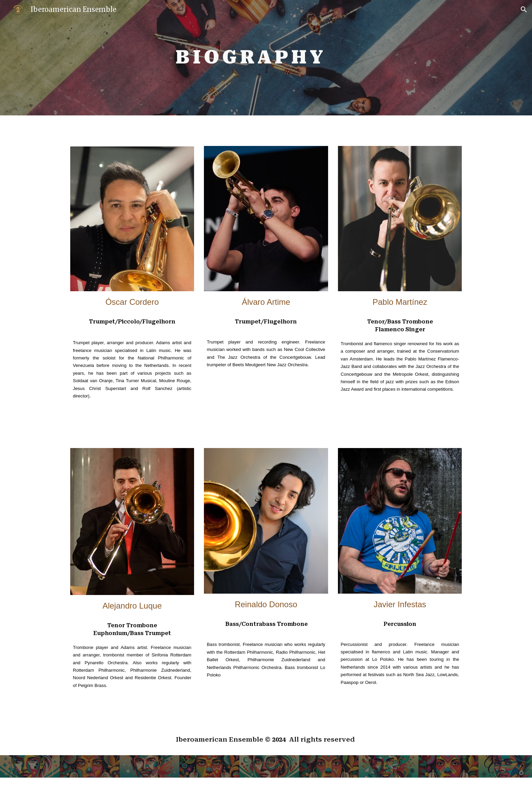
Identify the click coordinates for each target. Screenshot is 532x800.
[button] (524, 10)
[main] (249, 58)
